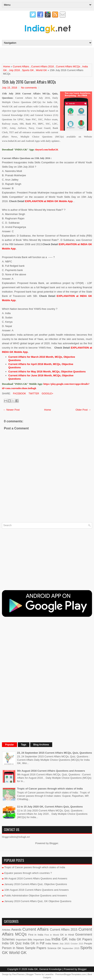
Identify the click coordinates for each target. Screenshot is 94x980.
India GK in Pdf (34, 943)
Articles (6, 930)
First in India (36, 935)
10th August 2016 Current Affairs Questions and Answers (37, 890)
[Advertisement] (48, 55)
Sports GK (28, 70)
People (88, 943)
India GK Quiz (12, 943)
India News (52, 943)
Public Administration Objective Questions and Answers (36, 896)
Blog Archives (41, 745)
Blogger (54, 843)
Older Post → (83, 410)
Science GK (54, 948)
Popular (10, 745)
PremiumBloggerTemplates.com (71, 974)
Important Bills (24, 940)
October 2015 (77, 944)
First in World (52, 935)
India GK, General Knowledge (45, 969)
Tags (24, 745)
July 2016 (15, 70)
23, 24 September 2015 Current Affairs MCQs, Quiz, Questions (55, 753)
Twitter (33, 394)
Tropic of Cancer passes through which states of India (50, 789)
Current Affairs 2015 (64, 930)
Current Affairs (21, 66)
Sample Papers (36, 948)
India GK (59, 939)
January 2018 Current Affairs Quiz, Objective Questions (36, 884)
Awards (16, 930)
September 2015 (71, 948)
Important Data (42, 940)
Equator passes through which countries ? (28, 873)
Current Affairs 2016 (42, 66)
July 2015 (65, 943)
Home (7, 66)
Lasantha (49, 974)
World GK (41, 70)
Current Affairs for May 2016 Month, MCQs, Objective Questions (47, 372)
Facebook (19, 394)
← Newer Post (11, 410)
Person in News (13, 948)
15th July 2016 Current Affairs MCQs (29, 82)
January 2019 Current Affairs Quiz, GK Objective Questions (38, 901)
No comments (29, 88)
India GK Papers (81, 939)
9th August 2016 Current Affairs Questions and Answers (51, 771)
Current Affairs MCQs (68, 66)
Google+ (47, 394)
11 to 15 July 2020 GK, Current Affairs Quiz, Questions (50, 807)
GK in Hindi (67, 935)
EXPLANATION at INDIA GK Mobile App (49, 201)
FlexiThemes (18, 974)
